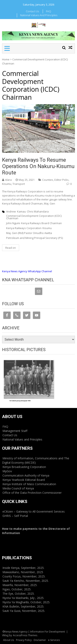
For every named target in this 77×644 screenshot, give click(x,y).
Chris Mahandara (38, 211)
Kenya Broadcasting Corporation (24, 467)
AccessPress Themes (25, 635)
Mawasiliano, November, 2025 (23, 572)
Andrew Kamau (16, 211)
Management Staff (15, 431)
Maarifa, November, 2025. (20, 585)
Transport (19, 184)
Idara (8, 180)
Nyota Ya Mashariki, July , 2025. (23, 598)
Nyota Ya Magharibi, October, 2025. (26, 602)
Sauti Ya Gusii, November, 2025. (24, 611)
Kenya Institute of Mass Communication (29, 484)
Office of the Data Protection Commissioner (32, 493)
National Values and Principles (39, 15)
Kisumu (7, 184)
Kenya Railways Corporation (24, 228)
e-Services (54, 640)
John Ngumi (13, 223)
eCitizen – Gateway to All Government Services (34, 511)
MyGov (7, 471)
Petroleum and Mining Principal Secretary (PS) (34, 238)
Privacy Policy (24, 640)
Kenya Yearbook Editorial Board (24, 480)
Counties (48, 180)
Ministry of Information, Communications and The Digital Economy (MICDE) (36, 460)
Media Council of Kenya (18, 488)
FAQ (49, 11)
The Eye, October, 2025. (18, 594)
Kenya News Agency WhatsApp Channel (27, 271)
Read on (11, 248)
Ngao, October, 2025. (17, 589)
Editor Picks (61, 180)
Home (6, 59)
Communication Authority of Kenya (26, 475)
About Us (9, 640)
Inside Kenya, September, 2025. (23, 568)
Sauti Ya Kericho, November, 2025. (26, 581)
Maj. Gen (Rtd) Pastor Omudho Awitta (29, 233)
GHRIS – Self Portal (15, 516)
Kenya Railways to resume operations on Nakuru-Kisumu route (38, 166)
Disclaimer (40, 640)
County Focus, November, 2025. (24, 576)
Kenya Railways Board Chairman (41, 223)
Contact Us (32, 11)
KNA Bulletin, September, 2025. (23, 606)
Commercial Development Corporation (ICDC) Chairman (34, 217)
